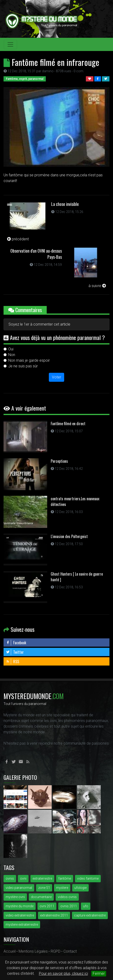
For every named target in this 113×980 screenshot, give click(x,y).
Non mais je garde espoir (29, 360)
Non (12, 355)
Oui (11, 349)
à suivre (97, 286)
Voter (56, 377)
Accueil (10, 951)
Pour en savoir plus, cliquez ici (63, 974)
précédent (18, 239)
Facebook (16, 643)
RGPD (56, 951)
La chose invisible (65, 204)
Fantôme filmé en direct (68, 424)
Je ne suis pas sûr (23, 366)
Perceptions (59, 461)
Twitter (15, 652)
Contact (70, 951)
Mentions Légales (33, 951)
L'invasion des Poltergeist (69, 536)
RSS (13, 662)
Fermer (99, 974)
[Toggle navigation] (10, 44)
